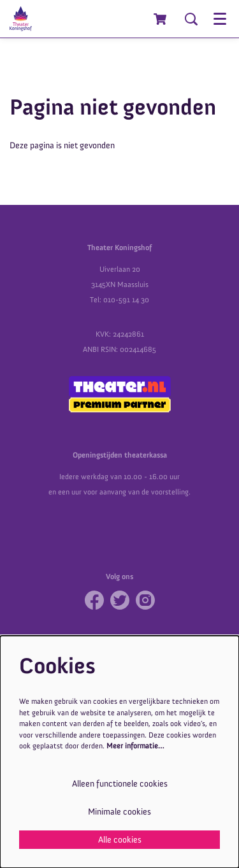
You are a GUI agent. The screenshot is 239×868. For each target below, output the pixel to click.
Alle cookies (120, 840)
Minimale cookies (119, 812)
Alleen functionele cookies (120, 784)
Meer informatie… (135, 746)
